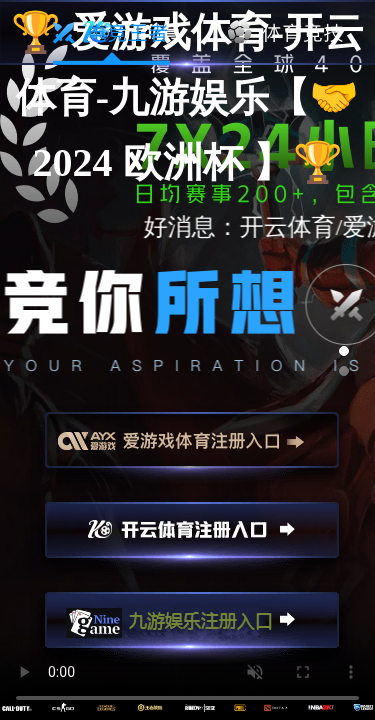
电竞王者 (111, 33)
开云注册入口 (192, 539)
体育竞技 (286, 33)
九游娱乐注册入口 (192, 629)
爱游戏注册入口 (192, 449)
